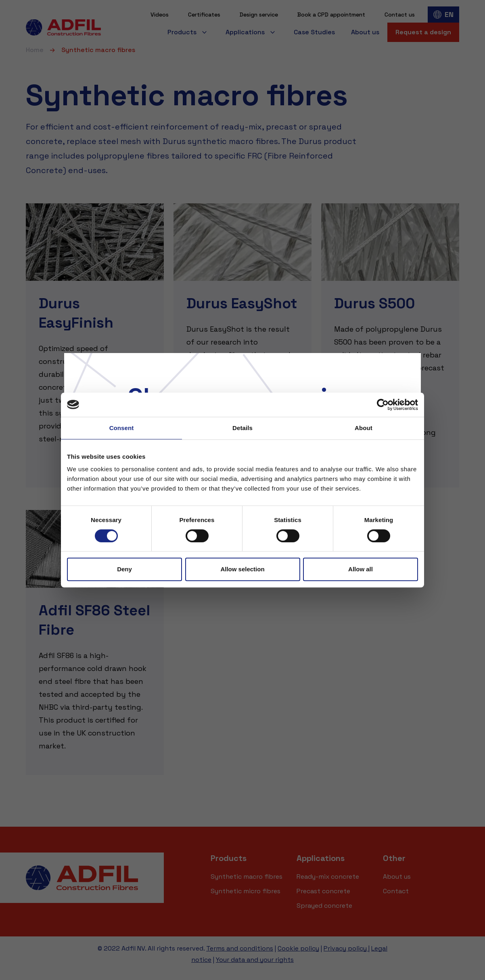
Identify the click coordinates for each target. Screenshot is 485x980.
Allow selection (242, 569)
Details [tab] (242, 428)
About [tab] (364, 428)
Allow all (361, 569)
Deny (124, 569)
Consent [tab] (122, 428)
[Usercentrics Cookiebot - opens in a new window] (383, 405)
